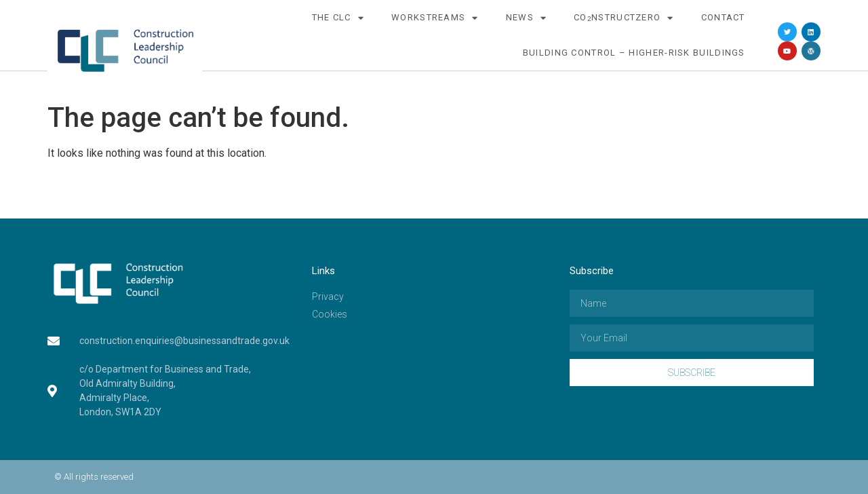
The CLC (338, 18)
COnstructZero (624, 18)
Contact (723, 17)
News (527, 18)
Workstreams (435, 18)
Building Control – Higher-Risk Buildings (634, 53)
